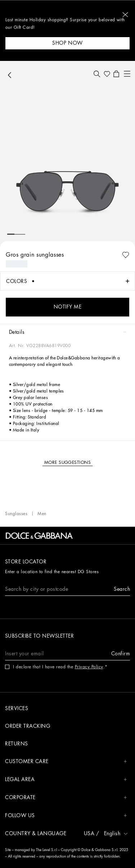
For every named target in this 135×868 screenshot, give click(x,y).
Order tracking (28, 726)
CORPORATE (66, 798)
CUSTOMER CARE (66, 761)
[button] (125, 15)
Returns (17, 744)
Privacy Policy (89, 667)
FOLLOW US (66, 816)
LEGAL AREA (66, 780)
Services (17, 708)
